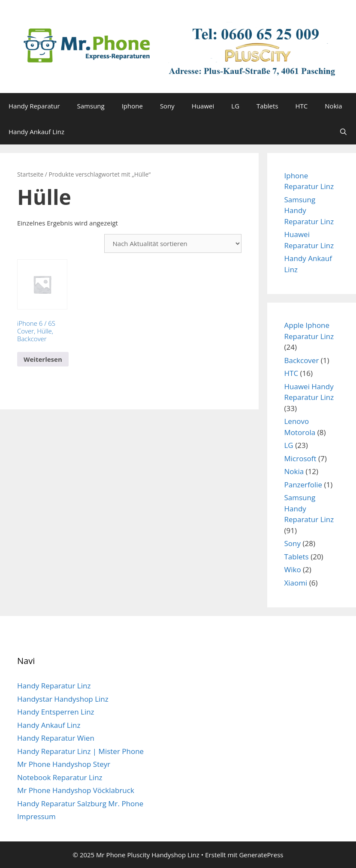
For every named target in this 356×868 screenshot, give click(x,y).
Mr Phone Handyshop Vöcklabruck (76, 790)
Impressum (36, 816)
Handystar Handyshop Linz (63, 699)
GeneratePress (261, 855)
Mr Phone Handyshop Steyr (64, 764)
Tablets (267, 106)
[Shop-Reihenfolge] (173, 243)
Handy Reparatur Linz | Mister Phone (80, 751)
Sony (167, 106)
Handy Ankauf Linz (36, 132)
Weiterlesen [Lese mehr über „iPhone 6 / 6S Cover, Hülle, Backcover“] (43, 359)
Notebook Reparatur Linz (60, 777)
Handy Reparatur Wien (56, 738)
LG (235, 106)
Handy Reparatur (34, 106)
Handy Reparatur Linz (54, 686)
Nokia (333, 106)
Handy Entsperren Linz (56, 712)
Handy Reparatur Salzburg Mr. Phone (80, 803)
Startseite (30, 174)
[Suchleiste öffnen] (343, 132)
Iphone (132, 106)
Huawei (203, 106)
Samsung (91, 106)
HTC (302, 106)
